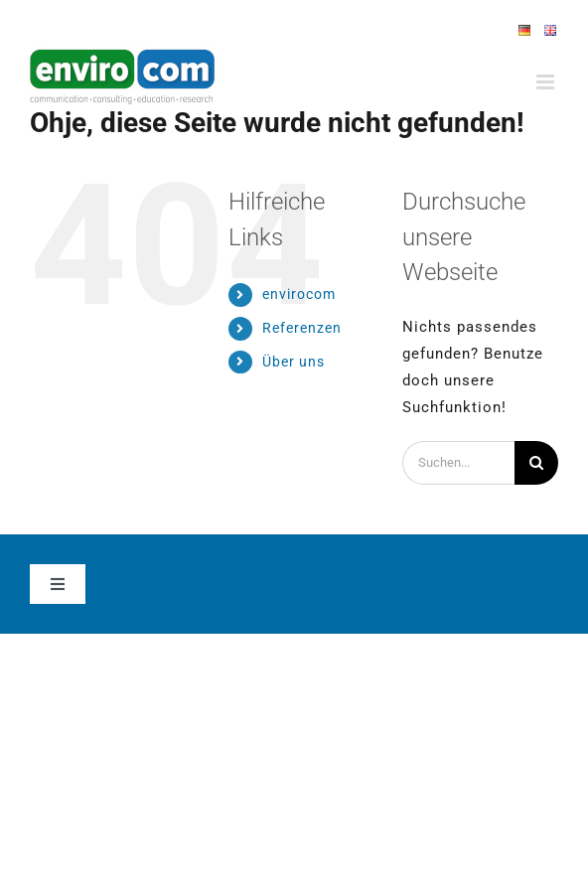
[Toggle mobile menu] (547, 82)
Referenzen (302, 328)
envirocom (299, 294)
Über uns (294, 362)
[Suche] (536, 463)
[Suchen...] (458, 463)
